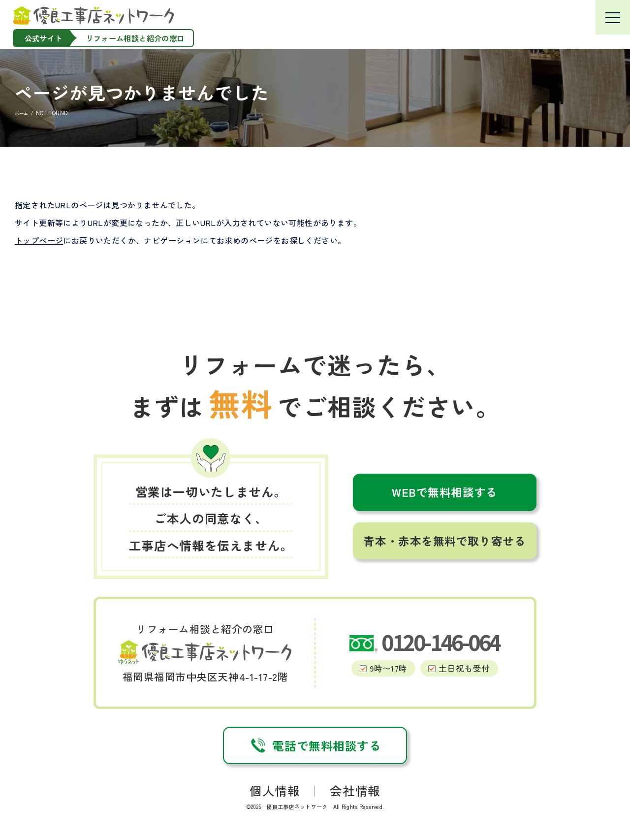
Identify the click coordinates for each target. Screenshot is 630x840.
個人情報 (275, 790)
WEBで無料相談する (445, 492)
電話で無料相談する (315, 745)
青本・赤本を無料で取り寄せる (444, 541)
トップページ (39, 240)
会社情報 (355, 790)
